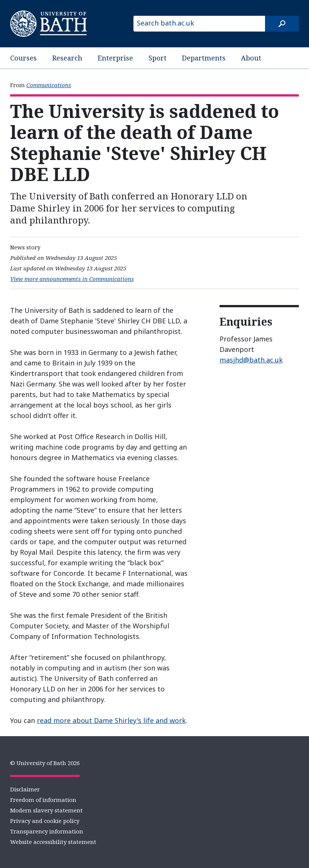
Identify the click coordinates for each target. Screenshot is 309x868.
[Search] (282, 24)
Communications (49, 85)
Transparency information (47, 831)
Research (67, 58)
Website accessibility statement (53, 842)
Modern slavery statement (46, 810)
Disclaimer (25, 789)
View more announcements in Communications (72, 279)
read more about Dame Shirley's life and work (111, 720)
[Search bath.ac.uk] (199, 24)
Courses (23, 58)
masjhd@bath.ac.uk (251, 360)
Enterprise (115, 58)
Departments (204, 58)
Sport (158, 58)
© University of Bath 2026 (45, 763)
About (251, 58)
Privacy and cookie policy (45, 821)
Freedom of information (43, 800)
